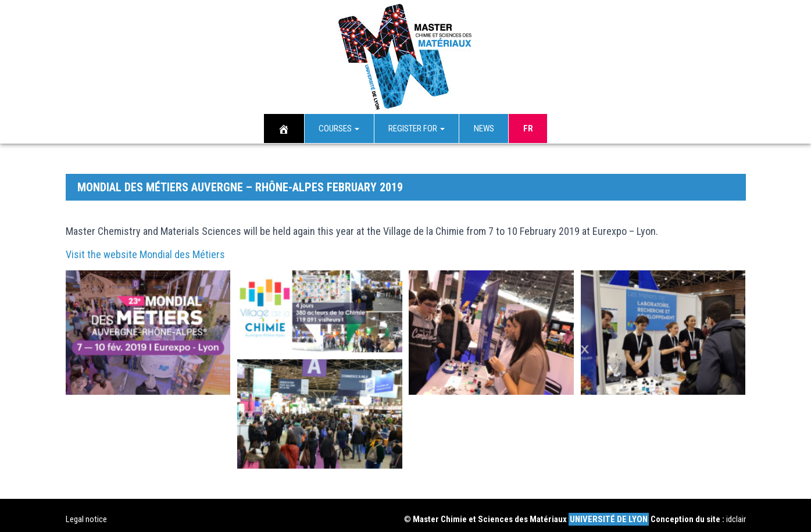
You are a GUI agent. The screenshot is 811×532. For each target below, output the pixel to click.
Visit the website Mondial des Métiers (145, 246)
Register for (417, 128)
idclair (736, 511)
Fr (528, 128)
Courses (339, 128)
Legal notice (86, 511)
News (484, 128)
